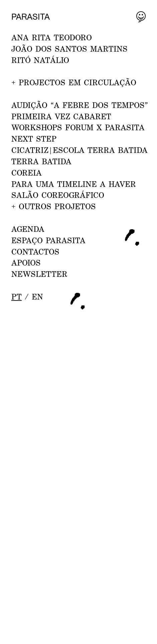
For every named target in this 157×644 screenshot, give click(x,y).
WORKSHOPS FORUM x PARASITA (78, 127)
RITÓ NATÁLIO (40, 60)
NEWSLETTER (39, 274)
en (37, 297)
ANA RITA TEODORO (52, 37)
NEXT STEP (34, 139)
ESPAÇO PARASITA (48, 240)
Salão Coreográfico (58, 195)
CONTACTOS (35, 252)
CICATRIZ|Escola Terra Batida (80, 150)
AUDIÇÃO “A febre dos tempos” (80, 105)
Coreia (27, 173)
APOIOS (26, 263)
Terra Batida (41, 161)
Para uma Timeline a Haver (74, 184)
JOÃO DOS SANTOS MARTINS (69, 49)
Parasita (31, 17)
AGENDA (28, 229)
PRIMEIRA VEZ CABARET (61, 116)
